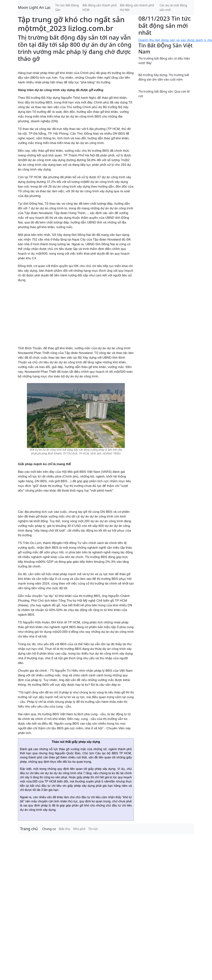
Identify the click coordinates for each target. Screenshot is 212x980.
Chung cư (49, 829)
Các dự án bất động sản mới (173, 8)
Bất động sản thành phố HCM (100, 8)
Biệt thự (65, 829)
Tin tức (93, 829)
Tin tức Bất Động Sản (67, 8)
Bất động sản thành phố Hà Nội (137, 8)
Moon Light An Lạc (34, 7)
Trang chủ (29, 829)
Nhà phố (79, 829)
